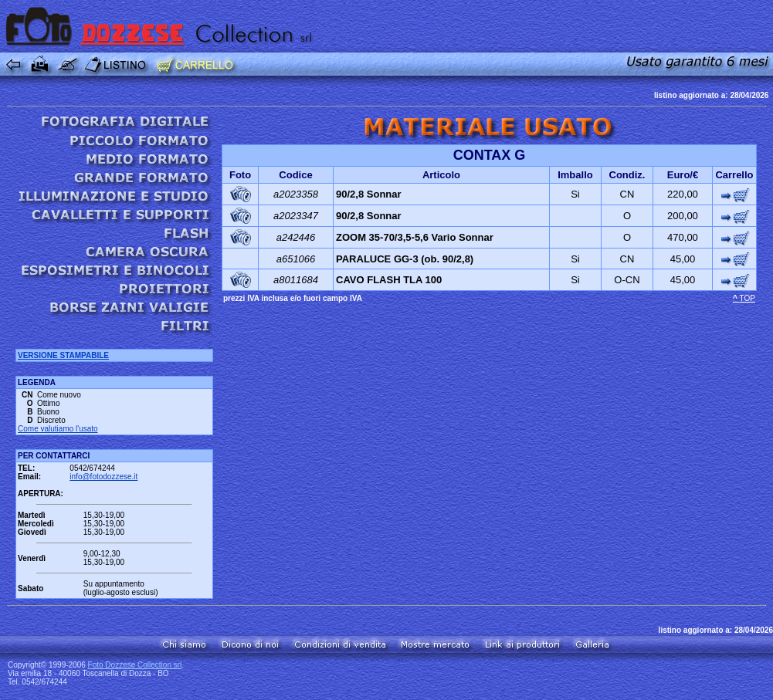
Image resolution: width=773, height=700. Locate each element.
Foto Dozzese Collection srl (135, 665)
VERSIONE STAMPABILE (63, 355)
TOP (748, 298)
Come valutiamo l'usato (58, 429)
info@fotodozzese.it (103, 477)
